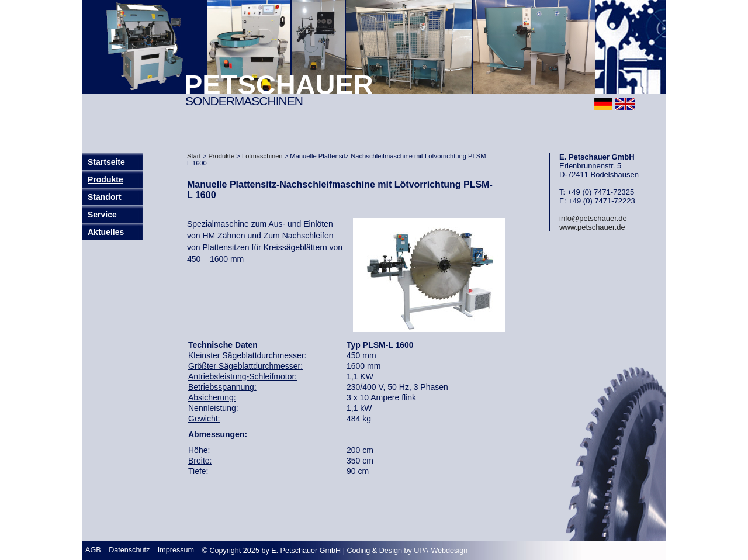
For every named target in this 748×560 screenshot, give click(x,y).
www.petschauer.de (592, 227)
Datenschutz (129, 550)
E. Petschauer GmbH (306, 551)
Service (102, 215)
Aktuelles (106, 232)
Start (194, 156)
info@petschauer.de (593, 218)
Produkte (105, 179)
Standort (105, 197)
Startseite (106, 162)
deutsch (603, 104)
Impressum (176, 550)
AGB (93, 550)
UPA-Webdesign (441, 551)
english (625, 104)
